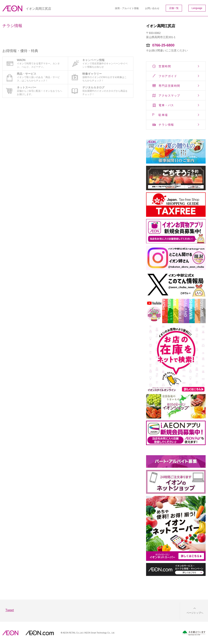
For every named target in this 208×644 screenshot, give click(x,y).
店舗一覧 (174, 8)
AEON (10, 633)
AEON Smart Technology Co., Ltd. (100, 633)
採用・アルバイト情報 (127, 8)
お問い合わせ (152, 8)
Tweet (10, 610)
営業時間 (165, 66)
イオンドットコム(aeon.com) (40, 633)
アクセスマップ (169, 95)
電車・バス (166, 105)
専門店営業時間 (169, 86)
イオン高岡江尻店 (39, 9)
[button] (192, 610)
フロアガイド (168, 76)
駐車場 (163, 115)
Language (197, 8)
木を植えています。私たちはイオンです (194, 633)
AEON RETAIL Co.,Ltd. (73, 633)
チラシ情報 (166, 125)
